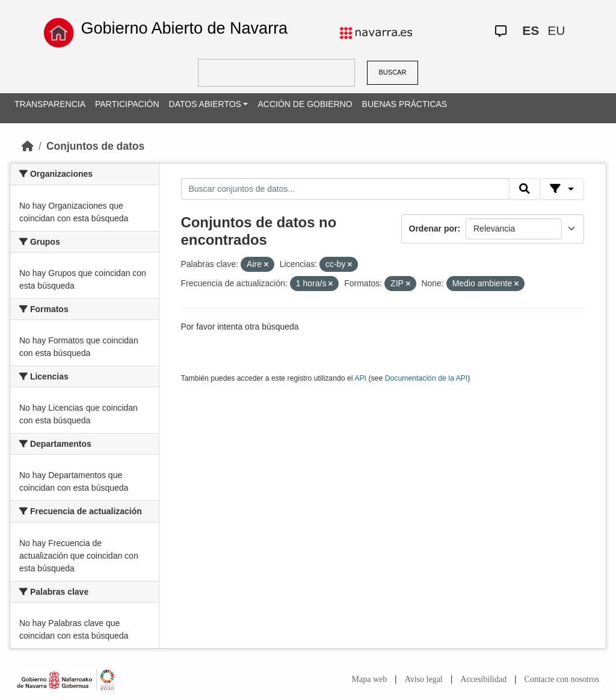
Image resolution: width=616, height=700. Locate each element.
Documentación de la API (427, 378)
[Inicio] (28, 146)
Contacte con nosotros (562, 679)
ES (531, 30)
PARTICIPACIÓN (127, 104)
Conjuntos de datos (95, 146)
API (360, 378)
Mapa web (370, 679)
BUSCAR (393, 72)
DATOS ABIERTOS (205, 104)
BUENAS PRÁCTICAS (405, 104)
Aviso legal (424, 679)
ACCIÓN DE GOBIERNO (305, 104)
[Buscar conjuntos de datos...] (345, 189)
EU (556, 30)
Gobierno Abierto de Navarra (184, 28)
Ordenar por (433, 229)
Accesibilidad (483, 679)
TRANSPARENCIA (50, 104)
